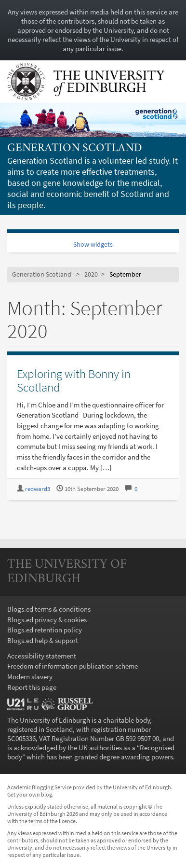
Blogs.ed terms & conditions (49, 609)
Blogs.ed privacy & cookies (47, 620)
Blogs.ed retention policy (45, 630)
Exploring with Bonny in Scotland (74, 380)
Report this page (32, 687)
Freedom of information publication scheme (73, 666)
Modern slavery (30, 677)
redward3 (38, 489)
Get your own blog (30, 794)
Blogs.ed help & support (43, 640)
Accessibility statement (42, 656)
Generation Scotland (75, 148)
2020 (91, 274)
